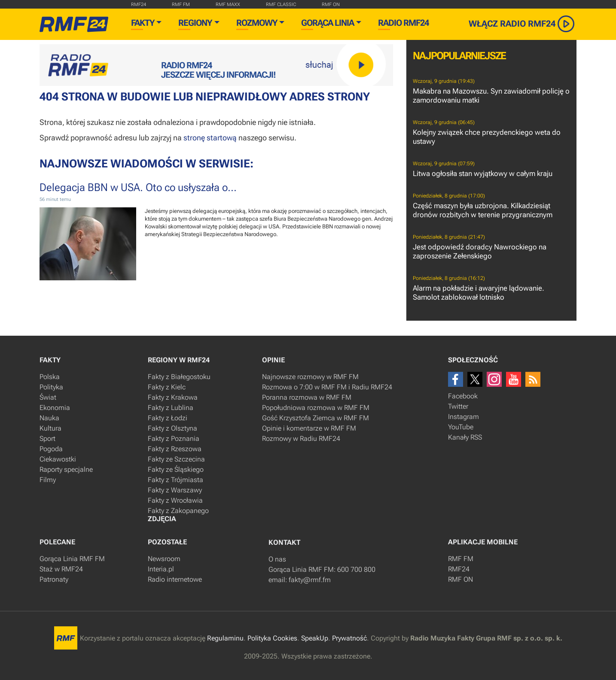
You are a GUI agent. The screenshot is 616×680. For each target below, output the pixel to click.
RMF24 (139, 5)
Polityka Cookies (272, 638)
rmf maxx (228, 5)
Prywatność (349, 638)
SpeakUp (315, 638)
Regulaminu (225, 638)
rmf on (331, 5)
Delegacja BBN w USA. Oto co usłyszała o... (138, 187)
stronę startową (210, 138)
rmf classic (281, 5)
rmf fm (181, 5)
